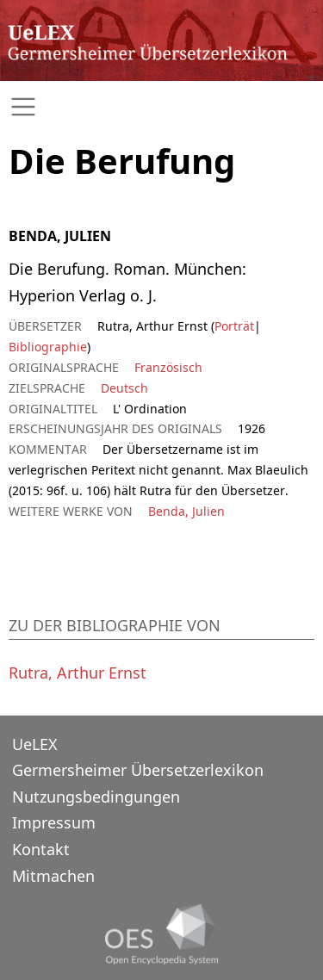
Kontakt (41, 849)
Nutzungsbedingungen (96, 797)
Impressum (54, 822)
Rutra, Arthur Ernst (78, 673)
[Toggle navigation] (161, 107)
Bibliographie (48, 347)
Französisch (168, 367)
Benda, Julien (186, 511)
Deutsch (124, 388)
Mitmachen (53, 876)
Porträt (234, 326)
